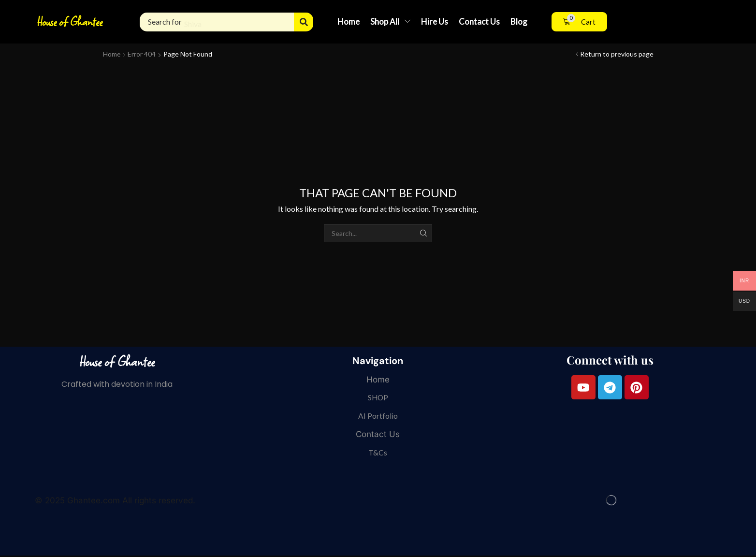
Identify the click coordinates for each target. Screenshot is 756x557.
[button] (579, 22)
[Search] (304, 22)
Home (112, 54)
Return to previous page (617, 54)
